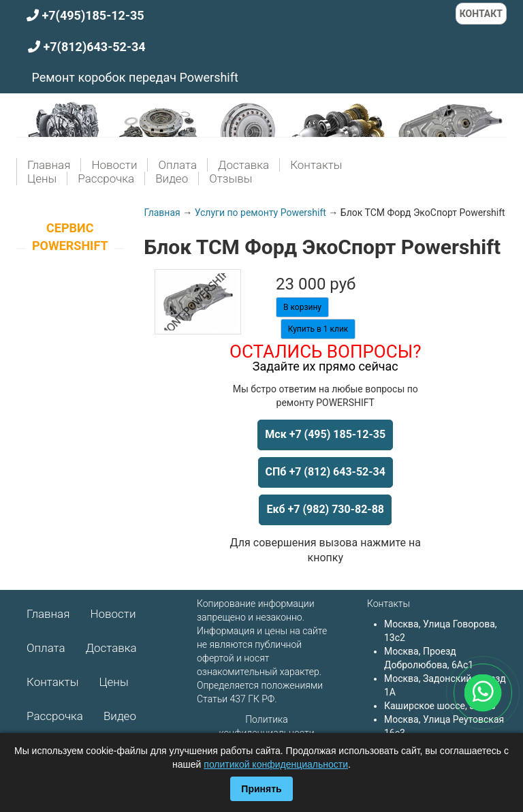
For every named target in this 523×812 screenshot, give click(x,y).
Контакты (316, 165)
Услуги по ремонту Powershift (260, 213)
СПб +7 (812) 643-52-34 (326, 472)
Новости (114, 165)
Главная (49, 165)
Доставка (243, 165)
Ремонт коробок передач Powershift (134, 77)
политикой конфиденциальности (276, 764)
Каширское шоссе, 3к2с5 (440, 706)
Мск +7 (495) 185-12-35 (325, 434)
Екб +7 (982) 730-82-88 (325, 509)
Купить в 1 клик (318, 329)
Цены (42, 178)
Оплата (177, 165)
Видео (172, 178)
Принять (261, 789)
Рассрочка (106, 178)
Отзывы (231, 178)
